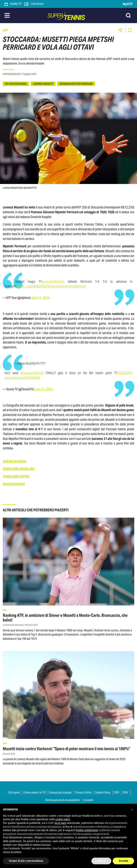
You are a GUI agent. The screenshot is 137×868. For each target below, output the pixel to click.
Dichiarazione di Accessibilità (62, 800)
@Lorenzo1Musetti (53, 282)
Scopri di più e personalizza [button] (26, 861)
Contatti (88, 800)
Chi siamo (14, 792)
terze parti (60, 823)
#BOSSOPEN (43, 286)
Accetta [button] (123, 861)
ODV (125, 792)
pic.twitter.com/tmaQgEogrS (69, 286)
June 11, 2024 (40, 298)
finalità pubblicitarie (87, 830)
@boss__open (25, 286)
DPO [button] (117, 792)
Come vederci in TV (35, 792)
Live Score (34, 4)
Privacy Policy (84, 792)
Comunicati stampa (60, 792)
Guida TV (13, 4)
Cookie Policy (103, 792)
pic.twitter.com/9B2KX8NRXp (22, 378)
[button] (132, 810)
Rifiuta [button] (101, 861)
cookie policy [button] (63, 819)
